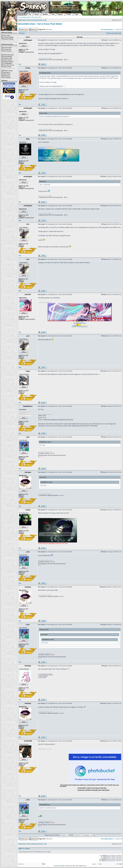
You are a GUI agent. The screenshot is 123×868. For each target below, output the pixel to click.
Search (37, 14)
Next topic (119, 33)
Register (60, 14)
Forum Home (7, 36)
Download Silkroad (8, 39)
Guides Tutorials (7, 60)
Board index (22, 20)
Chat (53, 14)
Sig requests (6, 76)
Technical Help (7, 49)
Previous (110, 30)
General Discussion (8, 55)
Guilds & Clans (7, 67)
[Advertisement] (9, 136)
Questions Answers (8, 62)
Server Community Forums (35, 20)
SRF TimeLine (7, 77)
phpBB (62, 866)
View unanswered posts (24, 17)
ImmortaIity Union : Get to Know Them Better (40, 24)
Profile (69, 14)
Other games (7, 72)
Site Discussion (7, 51)
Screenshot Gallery (8, 37)
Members (45, 14)
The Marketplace (8, 63)
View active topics (37, 17)
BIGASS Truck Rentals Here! (80, 327)
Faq (30, 14)
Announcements (7, 48)
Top (20, 64)
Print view (22, 33)
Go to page (104, 30)
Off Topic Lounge (8, 71)
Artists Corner (7, 74)
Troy (45, 20)
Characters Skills (8, 58)
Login (76, 14)
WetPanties (83, 323)
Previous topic (110, 33)
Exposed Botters (7, 57)
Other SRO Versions (9, 65)
